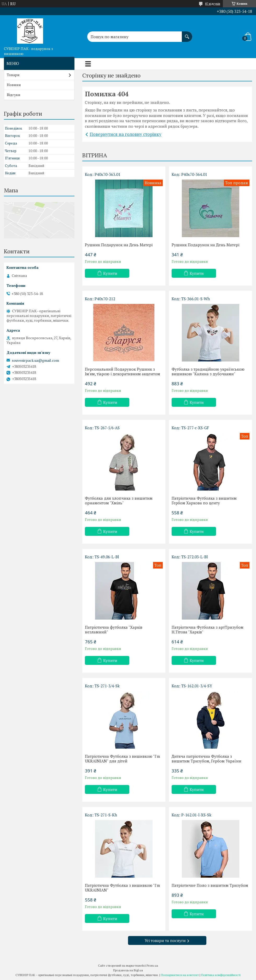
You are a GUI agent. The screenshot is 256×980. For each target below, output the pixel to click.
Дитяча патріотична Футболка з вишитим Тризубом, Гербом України (206, 759)
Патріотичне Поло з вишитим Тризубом (210, 885)
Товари (13, 75)
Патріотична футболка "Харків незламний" (114, 630)
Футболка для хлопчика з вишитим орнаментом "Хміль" (119, 500)
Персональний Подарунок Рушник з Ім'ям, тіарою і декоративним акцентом (123, 371)
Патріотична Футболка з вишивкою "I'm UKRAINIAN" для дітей (122, 759)
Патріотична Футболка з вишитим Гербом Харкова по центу (204, 500)
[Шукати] (187, 34)
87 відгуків (213, 4)
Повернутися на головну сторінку (126, 134)
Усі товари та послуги (165, 940)
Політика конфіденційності (221, 975)
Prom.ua (152, 965)
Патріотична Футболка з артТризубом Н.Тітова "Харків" (208, 630)
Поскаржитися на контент (180, 975)
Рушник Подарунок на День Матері (119, 245)
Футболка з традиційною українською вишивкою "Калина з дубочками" (208, 371)
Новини (14, 85)
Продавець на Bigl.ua (128, 970)
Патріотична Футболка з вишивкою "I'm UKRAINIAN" (122, 888)
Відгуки (14, 95)
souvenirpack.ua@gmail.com (35, 360)
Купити (110, 273)
